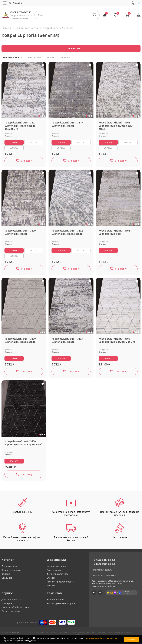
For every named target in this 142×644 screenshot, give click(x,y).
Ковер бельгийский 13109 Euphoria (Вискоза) (20, 233)
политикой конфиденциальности (101, 638)
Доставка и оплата (11, 601)
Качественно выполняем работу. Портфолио (71, 508)
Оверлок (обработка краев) (15, 608)
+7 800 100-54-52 (103, 565)
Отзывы (51, 579)
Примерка (7, 605)
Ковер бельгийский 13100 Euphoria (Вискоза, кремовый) (117, 342)
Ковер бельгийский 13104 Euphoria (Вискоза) (114, 233)
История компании (57, 567)
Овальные (7, 579)
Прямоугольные (10, 567)
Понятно (131, 639)
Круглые (6, 575)
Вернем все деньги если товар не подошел (120, 508)
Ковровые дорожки (11, 571)
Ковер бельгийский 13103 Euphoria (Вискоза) (67, 342)
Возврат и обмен (55, 601)
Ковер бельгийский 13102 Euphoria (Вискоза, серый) (67, 233)
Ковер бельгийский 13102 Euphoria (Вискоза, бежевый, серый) (116, 127)
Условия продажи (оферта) (60, 583)
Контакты (52, 587)
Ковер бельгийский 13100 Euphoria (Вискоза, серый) (20, 342)
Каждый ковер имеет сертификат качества (22, 534)
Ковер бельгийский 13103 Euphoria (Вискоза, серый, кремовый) (20, 127)
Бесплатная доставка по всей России (71, 534)
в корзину (27, 162)
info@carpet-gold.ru (102, 571)
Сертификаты (54, 571)
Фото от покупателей (58, 575)
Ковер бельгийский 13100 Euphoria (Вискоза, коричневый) (24, 444)
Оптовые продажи (11, 612)
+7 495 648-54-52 (103, 561)
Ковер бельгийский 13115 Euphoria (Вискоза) (67, 125)
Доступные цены (22, 507)
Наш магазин (120, 532)
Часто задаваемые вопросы (61, 605)
